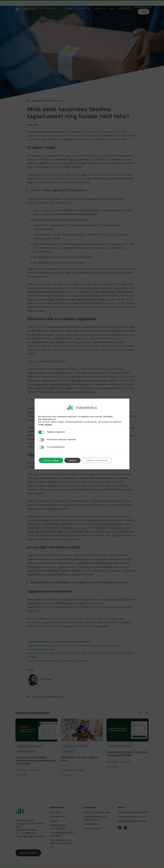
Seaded (72, 460)
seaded (48, 424)
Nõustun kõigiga (51, 460)
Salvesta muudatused (97, 460)
